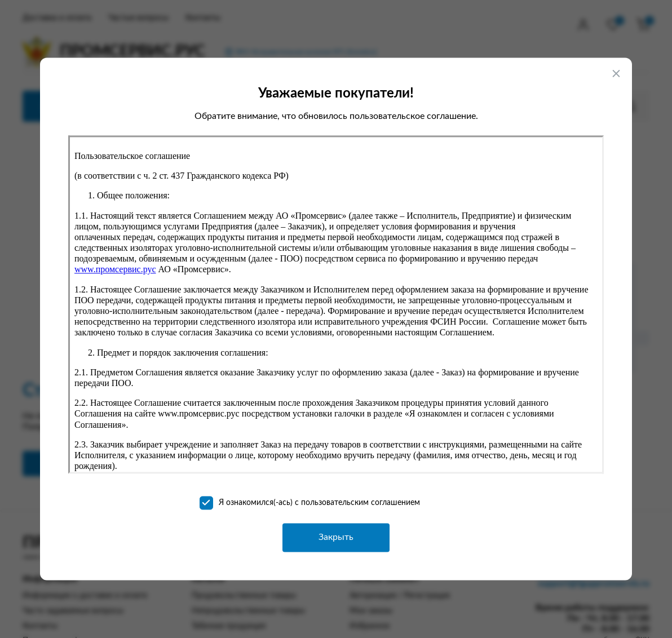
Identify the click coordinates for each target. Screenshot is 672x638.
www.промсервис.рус (115, 270)
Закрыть (336, 537)
